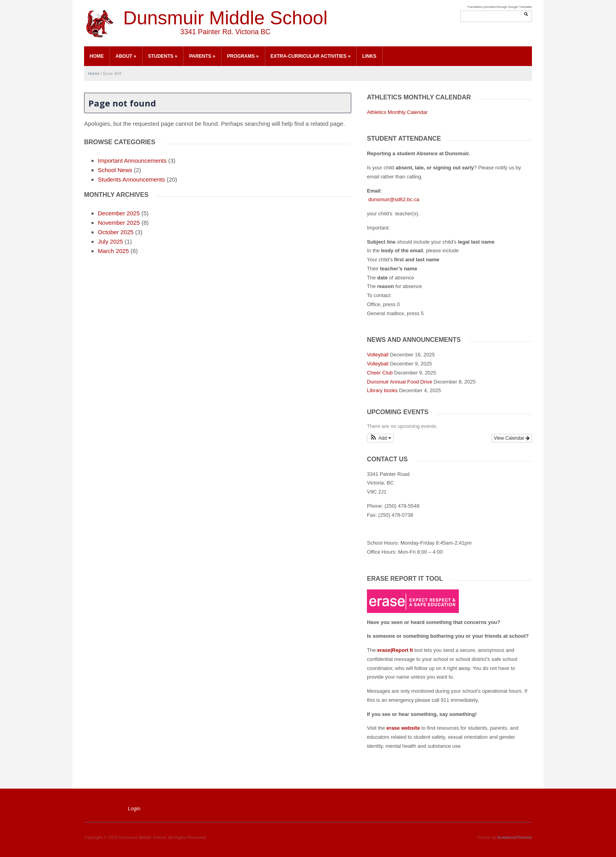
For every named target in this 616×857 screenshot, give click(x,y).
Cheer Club (380, 373)
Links (369, 56)
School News (115, 170)
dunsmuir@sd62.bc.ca (393, 199)
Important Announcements (132, 161)
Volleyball (378, 355)
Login (134, 808)
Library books (382, 390)
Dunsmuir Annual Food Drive (400, 382)
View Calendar (512, 438)
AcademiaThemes (514, 837)
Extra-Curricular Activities (311, 56)
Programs (243, 56)
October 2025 (116, 232)
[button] (380, 438)
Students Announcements (131, 179)
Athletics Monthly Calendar (397, 112)
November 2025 (119, 223)
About (126, 56)
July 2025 (110, 241)
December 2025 (119, 213)
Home (97, 56)
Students (163, 56)
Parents (202, 56)
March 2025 (113, 251)
